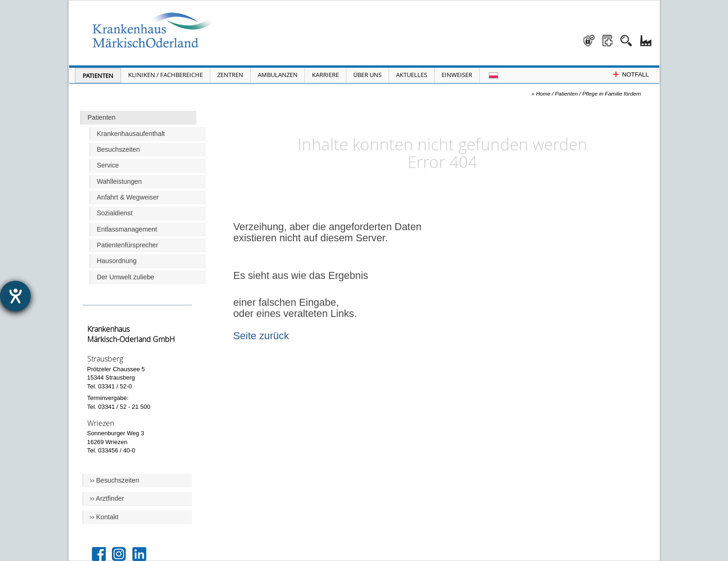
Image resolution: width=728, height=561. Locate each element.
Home (543, 93)
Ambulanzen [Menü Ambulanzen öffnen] (278, 75)
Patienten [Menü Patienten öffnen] (98, 76)
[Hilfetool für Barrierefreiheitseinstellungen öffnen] (15, 296)
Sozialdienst (115, 213)
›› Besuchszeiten (115, 480)
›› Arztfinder (107, 498)
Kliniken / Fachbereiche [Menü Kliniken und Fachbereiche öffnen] (166, 75)
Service (108, 165)
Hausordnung (117, 261)
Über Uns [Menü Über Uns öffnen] (367, 75)
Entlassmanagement (127, 229)
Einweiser (457, 75)
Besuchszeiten (119, 149)
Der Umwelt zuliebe (126, 277)
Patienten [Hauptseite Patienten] (102, 117)
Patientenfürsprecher (128, 245)
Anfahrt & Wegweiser (128, 197)
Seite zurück (261, 336)
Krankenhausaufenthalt (131, 134)
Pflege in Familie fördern (611, 93)
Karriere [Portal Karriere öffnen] (325, 75)
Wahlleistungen (120, 181)
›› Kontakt (104, 517)
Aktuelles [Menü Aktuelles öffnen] (412, 75)
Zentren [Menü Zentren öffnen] (230, 75)
